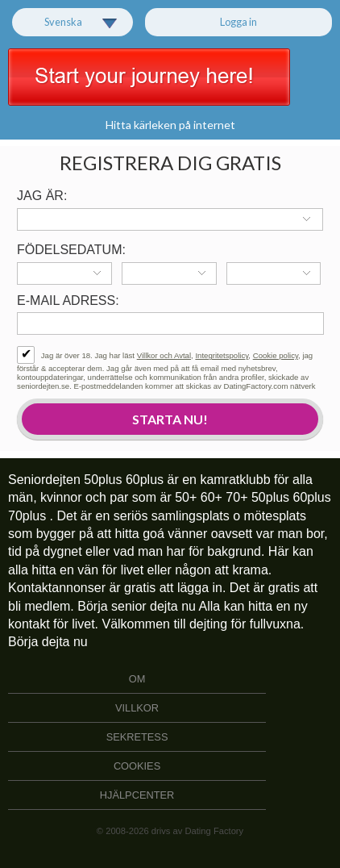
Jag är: (42, 196)
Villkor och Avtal (164, 355)
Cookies (137, 766)
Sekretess (137, 737)
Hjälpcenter (137, 795)
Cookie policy (276, 355)
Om (137, 679)
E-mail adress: (68, 300)
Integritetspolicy (222, 355)
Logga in (238, 22)
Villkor (137, 708)
